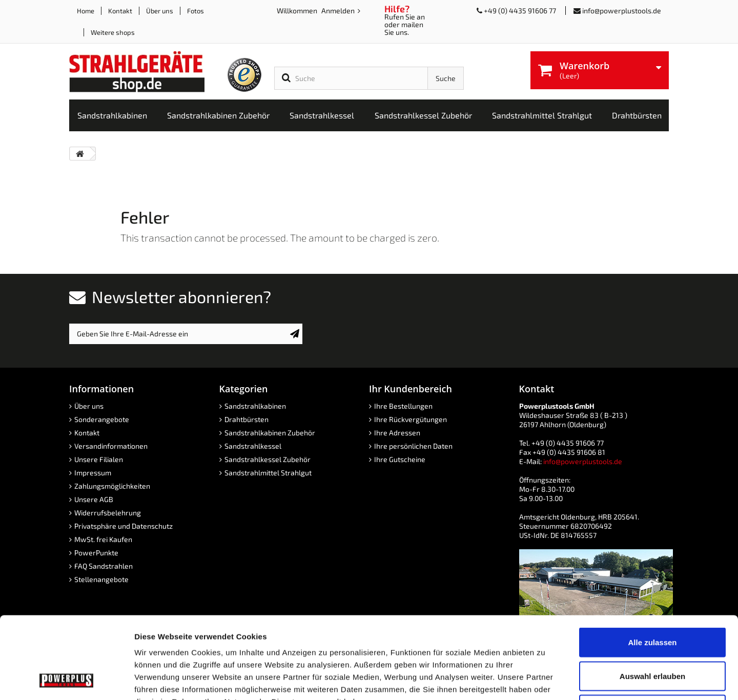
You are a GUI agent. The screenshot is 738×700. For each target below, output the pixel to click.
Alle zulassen (652, 565)
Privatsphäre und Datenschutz (124, 526)
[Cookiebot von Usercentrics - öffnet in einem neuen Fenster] (66, 680)
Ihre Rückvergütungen (411, 419)
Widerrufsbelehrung (108, 513)
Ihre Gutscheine (400, 459)
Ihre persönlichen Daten (413, 446)
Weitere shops (113, 32)
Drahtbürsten (247, 419)
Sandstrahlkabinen (255, 406)
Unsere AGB (94, 499)
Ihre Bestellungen (403, 406)
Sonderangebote (102, 419)
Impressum (93, 473)
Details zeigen (545, 680)
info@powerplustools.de (622, 11)
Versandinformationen (111, 446)
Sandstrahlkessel (253, 446)
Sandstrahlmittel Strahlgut (268, 473)
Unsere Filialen (99, 459)
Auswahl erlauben (652, 599)
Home (86, 11)
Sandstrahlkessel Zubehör (268, 459)
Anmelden (339, 11)
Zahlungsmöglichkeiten (112, 486)
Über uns (160, 11)
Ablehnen (652, 633)
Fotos (196, 11)
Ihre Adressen (397, 433)
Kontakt (120, 11)
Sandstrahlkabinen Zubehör (270, 433)
